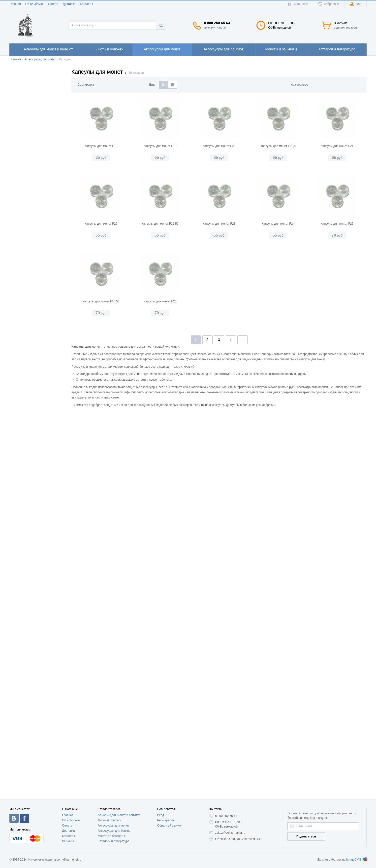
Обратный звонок (169, 826)
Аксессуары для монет (113, 826)
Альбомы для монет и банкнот (119, 815)
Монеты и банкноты (111, 836)
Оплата (53, 4)
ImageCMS (356, 860)
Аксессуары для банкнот (115, 831)
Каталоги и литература (113, 841)
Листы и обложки (110, 820)
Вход (161, 815)
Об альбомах (34, 4)
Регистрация (166, 820)
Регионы (68, 841)
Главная (15, 4)
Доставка (69, 4)
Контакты (86, 4)
